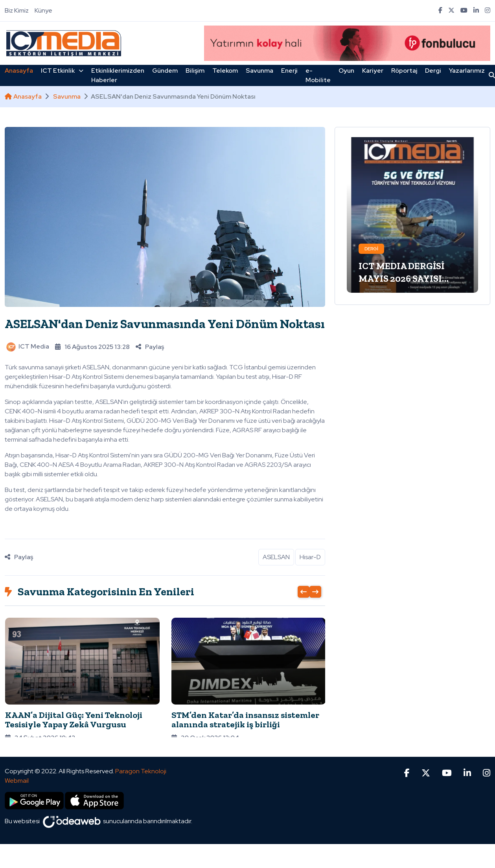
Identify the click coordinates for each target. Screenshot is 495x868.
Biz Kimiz (17, 10)
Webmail (17, 764)
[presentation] (304, 592)
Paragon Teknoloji (141, 754)
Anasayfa (19, 71)
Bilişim (195, 71)
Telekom (225, 71)
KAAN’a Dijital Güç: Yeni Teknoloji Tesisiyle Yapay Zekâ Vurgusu (74, 720)
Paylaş (150, 347)
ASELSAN (276, 557)
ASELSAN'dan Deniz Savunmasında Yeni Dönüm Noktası (165, 324)
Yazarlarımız (467, 71)
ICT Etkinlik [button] (62, 71)
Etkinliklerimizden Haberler (118, 75)
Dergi (433, 71)
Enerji (289, 71)
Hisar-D (310, 557)
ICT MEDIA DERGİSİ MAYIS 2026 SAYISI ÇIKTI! (401, 278)
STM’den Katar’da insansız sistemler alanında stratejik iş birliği (245, 720)
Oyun (346, 71)
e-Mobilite (318, 75)
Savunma (259, 71)
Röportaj (404, 71)
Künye (43, 10)
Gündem (165, 71)
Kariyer (373, 71)
